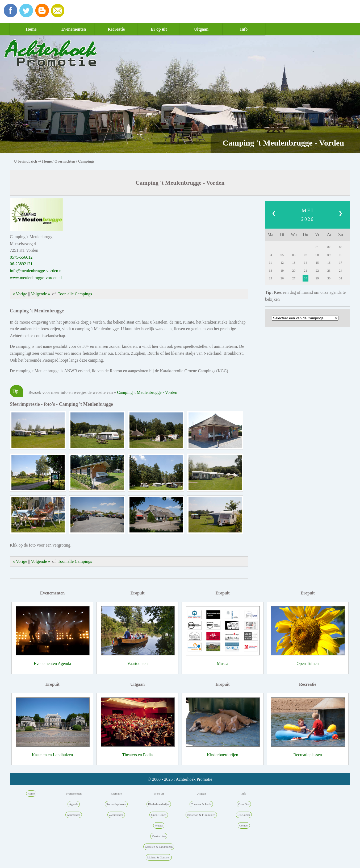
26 (282, 278)
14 (305, 263)
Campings (86, 161)
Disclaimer (244, 815)
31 (341, 278)
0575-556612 (21, 257)
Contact (244, 825)
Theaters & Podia (201, 804)
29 (317, 278)
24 (341, 271)
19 (282, 271)
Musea (223, 664)
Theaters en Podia (138, 755)
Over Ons (244, 804)
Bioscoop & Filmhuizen (201, 815)
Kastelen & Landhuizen (159, 847)
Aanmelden (74, 815)
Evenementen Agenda (52, 664)
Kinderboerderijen (222, 755)
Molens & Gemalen (159, 857)
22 (317, 271)
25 (270, 278)
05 (282, 255)
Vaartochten (137, 664)
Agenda (74, 804)
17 (341, 263)
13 (294, 263)
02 (329, 247)
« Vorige (20, 294)
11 (270, 263)
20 (294, 271)
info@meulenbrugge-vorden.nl (36, 271)
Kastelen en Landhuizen (53, 755)
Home (31, 29)
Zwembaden (116, 815)
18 (270, 271)
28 (305, 278)
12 (282, 263)
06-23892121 (21, 264)
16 (329, 263)
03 (341, 247)
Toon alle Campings (75, 294)
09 (329, 255)
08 (317, 255)
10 (341, 255)
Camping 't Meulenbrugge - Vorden (147, 392)
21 (305, 271)
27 (294, 278)
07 (305, 255)
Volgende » (40, 294)
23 (329, 271)
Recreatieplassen (308, 755)
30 (329, 278)
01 (317, 247)
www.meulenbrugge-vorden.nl (36, 278)
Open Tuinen (307, 664)
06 (294, 255)
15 (317, 263)
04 (270, 255)
